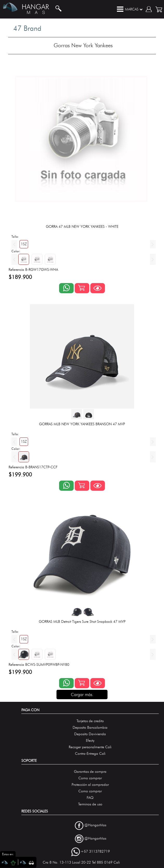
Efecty (90, 741)
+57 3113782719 (95, 852)
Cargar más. (82, 695)
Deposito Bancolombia (90, 728)
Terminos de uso (90, 804)
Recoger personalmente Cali (90, 747)
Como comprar (90, 778)
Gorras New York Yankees (83, 45)
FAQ (90, 798)
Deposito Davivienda (90, 734)
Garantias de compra (90, 772)
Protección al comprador (90, 785)
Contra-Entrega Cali (90, 754)
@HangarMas (95, 825)
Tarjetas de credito (90, 721)
